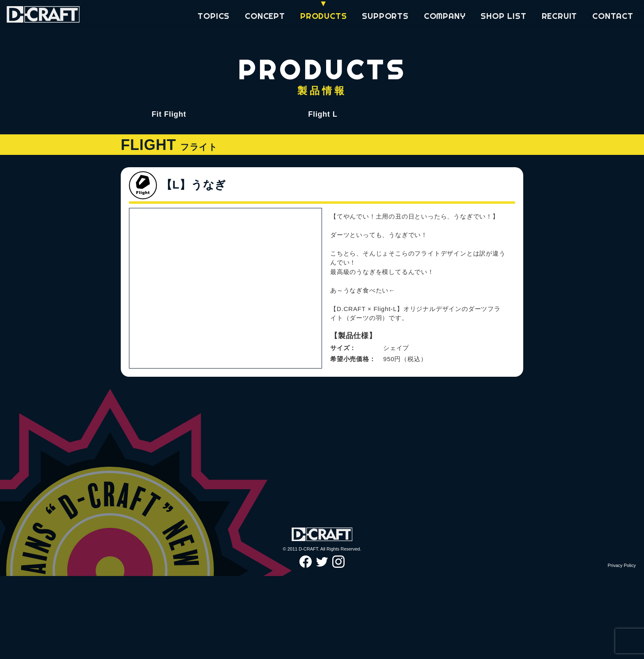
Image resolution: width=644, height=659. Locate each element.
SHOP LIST (503, 16)
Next (309, 427)
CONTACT (613, 16)
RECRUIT (560, 16)
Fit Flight (169, 114)
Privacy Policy (622, 648)
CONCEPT (265, 16)
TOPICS (214, 16)
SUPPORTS (385, 16)
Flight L (323, 114)
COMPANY (445, 16)
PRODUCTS (323, 16)
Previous (142, 427)
